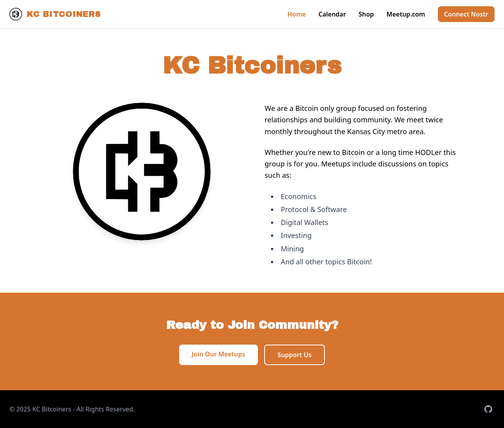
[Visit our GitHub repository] (488, 409)
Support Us (295, 355)
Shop (366, 14)
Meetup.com (406, 14)
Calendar (332, 14)
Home (297, 14)
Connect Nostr (466, 14)
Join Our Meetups (219, 354)
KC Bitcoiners (55, 14)
